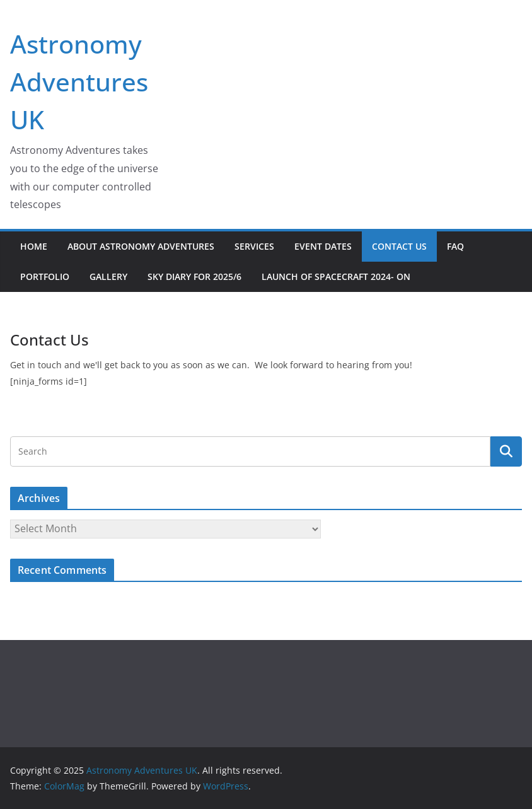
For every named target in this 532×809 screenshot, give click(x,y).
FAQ (455, 246)
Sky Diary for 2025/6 (194, 276)
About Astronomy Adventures (141, 246)
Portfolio (45, 276)
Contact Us (399, 246)
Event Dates (323, 246)
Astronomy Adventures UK (79, 82)
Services (254, 246)
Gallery (108, 276)
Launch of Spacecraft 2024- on (336, 276)
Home (34, 246)
